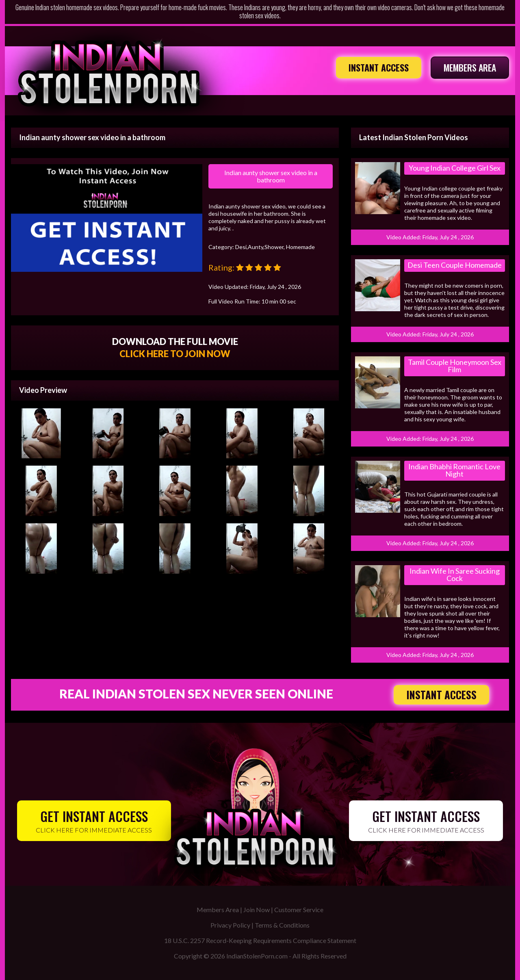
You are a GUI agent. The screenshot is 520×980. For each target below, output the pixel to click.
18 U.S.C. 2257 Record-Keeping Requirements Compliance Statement (260, 940)
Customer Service (299, 910)
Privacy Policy (230, 925)
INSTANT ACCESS (379, 67)
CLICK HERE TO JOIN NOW (175, 354)
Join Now (257, 910)
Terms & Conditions (282, 925)
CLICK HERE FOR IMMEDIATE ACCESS (94, 820)
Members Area (218, 910)
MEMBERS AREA (470, 67)
